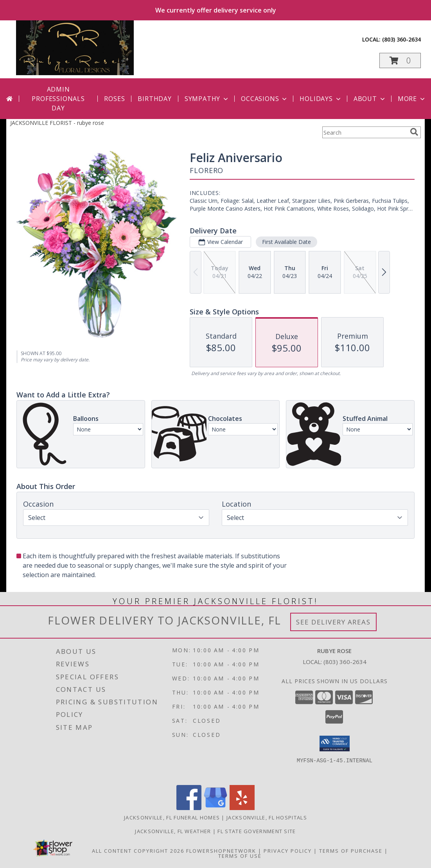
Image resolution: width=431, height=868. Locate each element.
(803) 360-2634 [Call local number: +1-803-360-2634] (401, 39)
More (412, 99)
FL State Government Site (257, 831)
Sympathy (207, 99)
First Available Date (286, 242)
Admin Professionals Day (58, 99)
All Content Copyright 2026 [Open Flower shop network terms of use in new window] (138, 851)
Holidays (321, 99)
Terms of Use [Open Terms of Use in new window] (240, 856)
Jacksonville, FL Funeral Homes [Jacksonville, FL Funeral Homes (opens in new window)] (172, 817)
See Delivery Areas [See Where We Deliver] (333, 622)
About (370, 99)
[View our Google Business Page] (215, 808)
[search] (414, 132)
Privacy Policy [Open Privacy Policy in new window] (288, 851)
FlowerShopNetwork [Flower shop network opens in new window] (221, 851)
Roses (114, 99)
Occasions (265, 99)
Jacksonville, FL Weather (173, 831)
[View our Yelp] (242, 808)
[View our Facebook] (189, 808)
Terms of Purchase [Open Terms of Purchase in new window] (351, 851)
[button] (400, 60)
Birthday (154, 99)
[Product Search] (365, 132)
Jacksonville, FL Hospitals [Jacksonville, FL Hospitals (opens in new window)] (267, 817)
